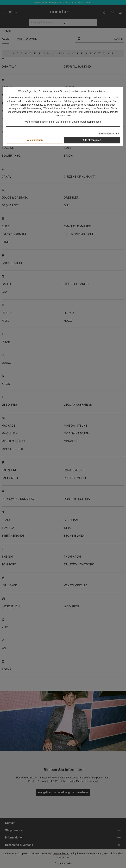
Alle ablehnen (35, 140)
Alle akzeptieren (92, 140)
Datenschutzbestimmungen (86, 122)
